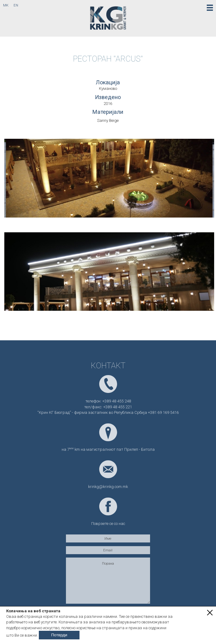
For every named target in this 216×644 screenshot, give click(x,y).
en (16, 5)
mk (6, 5)
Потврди (59, 635)
